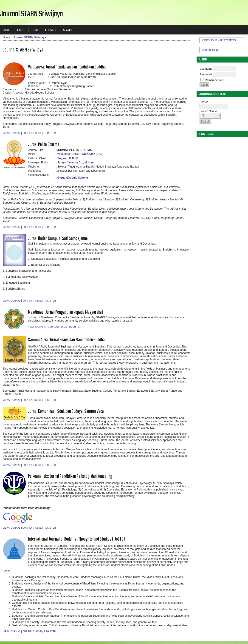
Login (35, 30)
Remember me (214, 80)
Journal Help (210, 50)
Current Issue (32, 133)
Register (51, 30)
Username (206, 69)
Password (206, 74)
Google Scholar (78, 178)
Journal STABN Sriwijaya (30, 37)
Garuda (62, 178)
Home (7, 30)
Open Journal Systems (219, 40)
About (21, 30)
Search (68, 30)
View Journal (11, 133)
